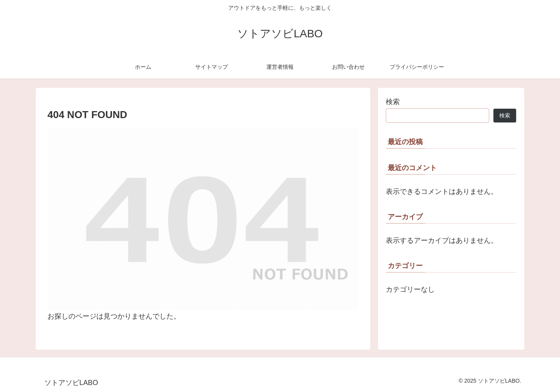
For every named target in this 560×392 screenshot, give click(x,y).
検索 (393, 102)
